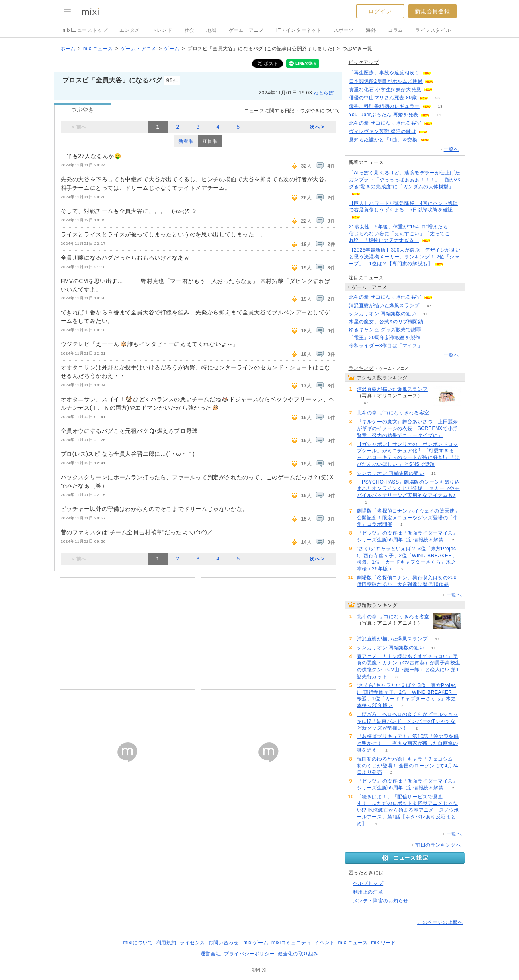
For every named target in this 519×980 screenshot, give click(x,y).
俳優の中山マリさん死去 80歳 (383, 98)
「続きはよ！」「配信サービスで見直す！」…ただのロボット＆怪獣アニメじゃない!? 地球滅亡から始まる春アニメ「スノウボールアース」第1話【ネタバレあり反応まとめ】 (408, 810)
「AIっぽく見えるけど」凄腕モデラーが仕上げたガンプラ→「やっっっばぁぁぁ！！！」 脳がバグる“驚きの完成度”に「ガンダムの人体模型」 (405, 180)
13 (440, 106)
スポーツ (344, 30)
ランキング (361, 368)
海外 (371, 30)
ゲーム (172, 49)
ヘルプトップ (368, 883)
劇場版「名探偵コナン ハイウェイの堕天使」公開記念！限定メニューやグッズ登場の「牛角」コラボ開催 (408, 518)
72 (432, 322)
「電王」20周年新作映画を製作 (385, 338)
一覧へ (451, 149)
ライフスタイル (433, 30)
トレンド (162, 30)
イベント (324, 943)
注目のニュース (366, 278)
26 (438, 98)
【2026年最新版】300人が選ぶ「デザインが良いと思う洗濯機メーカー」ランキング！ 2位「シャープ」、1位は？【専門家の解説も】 (405, 257)
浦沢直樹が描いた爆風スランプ (384, 305)
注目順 (210, 141)
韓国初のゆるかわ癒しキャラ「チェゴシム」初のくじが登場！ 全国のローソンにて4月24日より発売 (408, 766)
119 (432, 346)
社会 (189, 30)
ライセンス (192, 943)
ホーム (68, 49)
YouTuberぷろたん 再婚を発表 (384, 115)
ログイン (380, 11)
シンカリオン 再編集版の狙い (383, 314)
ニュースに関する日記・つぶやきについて (292, 111)
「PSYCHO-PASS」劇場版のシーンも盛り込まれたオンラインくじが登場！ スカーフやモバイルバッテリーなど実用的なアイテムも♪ (408, 489)
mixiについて (138, 943)
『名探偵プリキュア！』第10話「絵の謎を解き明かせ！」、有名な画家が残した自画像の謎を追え (408, 743)
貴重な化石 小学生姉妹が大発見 (385, 90)
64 (430, 330)
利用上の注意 (368, 892)
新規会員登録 (433, 11)
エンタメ (129, 30)
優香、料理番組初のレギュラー (384, 106)
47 (429, 306)
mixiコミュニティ (291, 943)
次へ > (317, 127)
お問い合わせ (224, 943)
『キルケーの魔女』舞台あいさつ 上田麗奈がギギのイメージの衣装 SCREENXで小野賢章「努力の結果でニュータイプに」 (408, 428)
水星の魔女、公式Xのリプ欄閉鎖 (386, 322)
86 (437, 132)
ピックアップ (364, 62)
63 (438, 140)
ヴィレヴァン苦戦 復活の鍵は (383, 131)
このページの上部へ (440, 922)
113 (442, 90)
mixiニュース (98, 49)
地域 (211, 30)
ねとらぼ (324, 93)
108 (440, 73)
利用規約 (166, 943)
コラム (396, 30)
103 (442, 297)
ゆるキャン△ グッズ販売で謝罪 (385, 330)
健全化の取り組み (298, 954)
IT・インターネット (299, 30)
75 (443, 81)
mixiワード (384, 943)
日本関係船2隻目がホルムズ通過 (386, 81)
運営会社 (211, 954)
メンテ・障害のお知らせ (381, 901)
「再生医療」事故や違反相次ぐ (384, 73)
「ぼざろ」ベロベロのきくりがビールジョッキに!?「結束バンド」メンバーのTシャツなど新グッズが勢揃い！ (408, 721)
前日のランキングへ (438, 845)
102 (442, 123)
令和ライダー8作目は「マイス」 (386, 346)
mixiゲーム (256, 943)
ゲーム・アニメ (246, 30)
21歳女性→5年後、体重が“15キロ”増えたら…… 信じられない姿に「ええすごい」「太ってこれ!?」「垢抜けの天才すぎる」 (406, 234)
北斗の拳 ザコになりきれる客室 (385, 123)
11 (439, 115)
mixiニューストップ (85, 30)
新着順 (186, 141)
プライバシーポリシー (249, 954)
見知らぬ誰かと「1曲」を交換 (383, 140)
